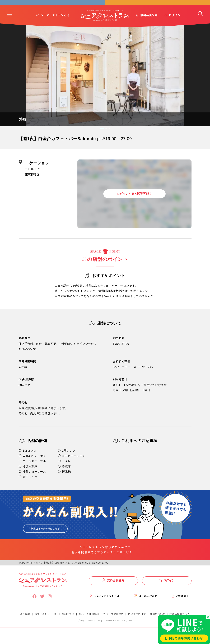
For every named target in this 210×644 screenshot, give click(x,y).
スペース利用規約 (89, 623)
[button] (9, 23)
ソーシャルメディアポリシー (118, 629)
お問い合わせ (42, 623)
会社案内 (25, 623)
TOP (21, 571)
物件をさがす (33, 571)
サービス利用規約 (64, 623)
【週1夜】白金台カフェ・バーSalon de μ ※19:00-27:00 (76, 571)
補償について (158, 623)
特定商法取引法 (137, 623)
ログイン (175, 24)
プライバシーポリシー (89, 629)
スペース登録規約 (113, 623)
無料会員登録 (149, 24)
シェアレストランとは (55, 24)
